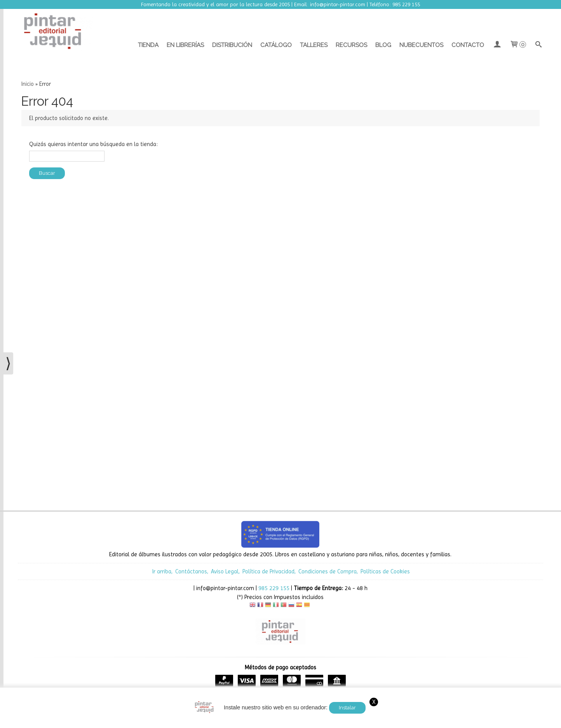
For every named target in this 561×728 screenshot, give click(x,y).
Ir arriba (162, 571)
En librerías (185, 45)
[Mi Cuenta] (497, 45)
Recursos (351, 45)
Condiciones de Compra (328, 571)
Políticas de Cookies (385, 571)
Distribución (232, 45)
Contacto (468, 45)
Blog (383, 45)
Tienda (148, 45)
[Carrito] (517, 45)
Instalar (347, 708)
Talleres (314, 45)
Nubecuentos (421, 45)
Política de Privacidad (268, 571)
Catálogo (276, 45)
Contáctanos (191, 571)
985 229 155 (274, 588)
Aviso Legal (225, 571)
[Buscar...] (539, 45)
